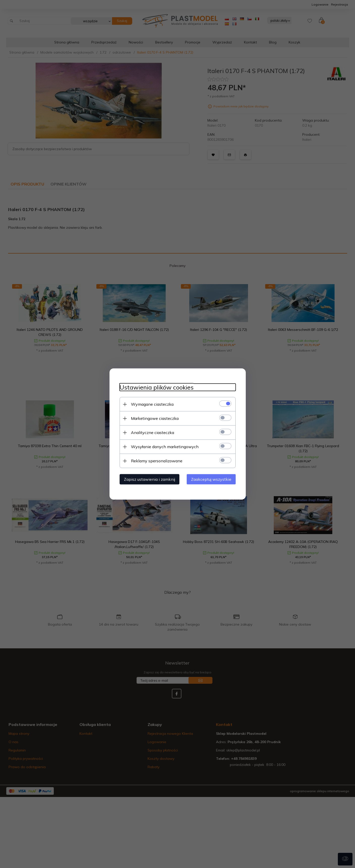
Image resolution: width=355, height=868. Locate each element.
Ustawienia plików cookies (157, 387)
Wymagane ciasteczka (152, 404)
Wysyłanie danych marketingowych (165, 447)
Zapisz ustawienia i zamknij (149, 479)
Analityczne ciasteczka (153, 432)
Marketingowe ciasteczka (155, 418)
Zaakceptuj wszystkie (211, 479)
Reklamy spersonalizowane (157, 461)
